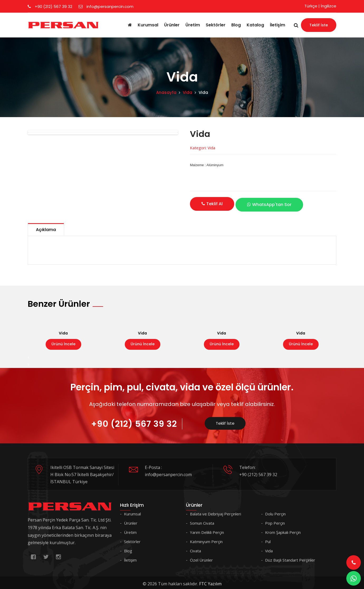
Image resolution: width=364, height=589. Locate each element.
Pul (268, 539)
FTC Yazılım (210, 581)
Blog (236, 25)
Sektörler (216, 25)
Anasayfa (166, 92)
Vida (188, 92)
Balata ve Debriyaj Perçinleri (215, 511)
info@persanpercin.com (106, 6)
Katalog (255, 25)
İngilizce (329, 6)
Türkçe (311, 6)
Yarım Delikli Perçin (207, 530)
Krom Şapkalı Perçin (283, 530)
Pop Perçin (275, 521)
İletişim (277, 25)
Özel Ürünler (201, 558)
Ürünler (172, 25)
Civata (195, 548)
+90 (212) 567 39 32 (50, 6)
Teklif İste (319, 25)
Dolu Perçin (275, 511)
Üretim (193, 25)
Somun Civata (202, 521)
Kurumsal (148, 25)
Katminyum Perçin (206, 539)
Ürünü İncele (63, 342)
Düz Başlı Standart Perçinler (290, 558)
